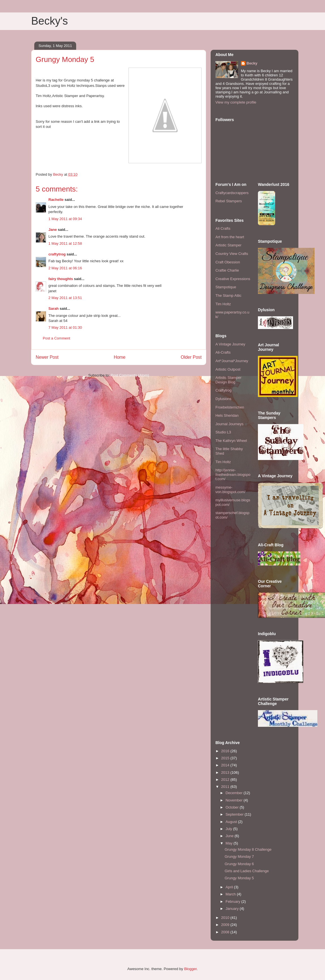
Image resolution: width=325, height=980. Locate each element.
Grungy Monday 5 (239, 878)
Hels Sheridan (227, 415)
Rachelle (56, 200)
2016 (226, 751)
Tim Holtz (223, 304)
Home (120, 357)
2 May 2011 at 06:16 (65, 268)
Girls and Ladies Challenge (247, 871)
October (233, 807)
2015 (226, 758)
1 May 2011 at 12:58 (65, 243)
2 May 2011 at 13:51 (65, 298)
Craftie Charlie (227, 270)
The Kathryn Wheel (231, 441)
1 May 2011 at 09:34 (65, 219)
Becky (252, 63)
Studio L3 (223, 432)
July (229, 829)
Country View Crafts (232, 254)
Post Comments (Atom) (130, 375)
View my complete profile (236, 102)
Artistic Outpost (228, 369)
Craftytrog (224, 390)
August (232, 822)
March (231, 894)
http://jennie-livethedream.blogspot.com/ (233, 474)
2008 (226, 932)
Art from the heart (230, 237)
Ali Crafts (223, 228)
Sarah (54, 309)
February (234, 901)
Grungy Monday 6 (239, 864)
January (233, 909)
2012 (226, 780)
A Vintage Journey (230, 344)
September (235, 814)
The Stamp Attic (228, 295)
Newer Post (47, 357)
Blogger (190, 969)
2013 (226, 772)
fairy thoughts (61, 279)
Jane (53, 230)
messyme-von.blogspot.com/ (230, 490)
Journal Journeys (229, 424)
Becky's (50, 21)
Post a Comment (56, 338)
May (230, 843)
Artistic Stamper (228, 245)
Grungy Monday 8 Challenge (248, 849)
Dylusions (223, 399)
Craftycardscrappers (232, 193)
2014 (226, 765)
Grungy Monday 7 (239, 857)
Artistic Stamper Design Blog (228, 380)
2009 (226, 925)
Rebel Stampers (229, 201)
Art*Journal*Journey (232, 361)
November (235, 800)
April (230, 887)
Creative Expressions (233, 279)
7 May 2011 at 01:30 (65, 327)
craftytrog (57, 254)
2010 (226, 918)
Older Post (191, 357)
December (235, 793)
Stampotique (226, 287)
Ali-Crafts (223, 352)
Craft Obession (228, 262)
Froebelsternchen (230, 407)
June (230, 836)
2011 (226, 787)
